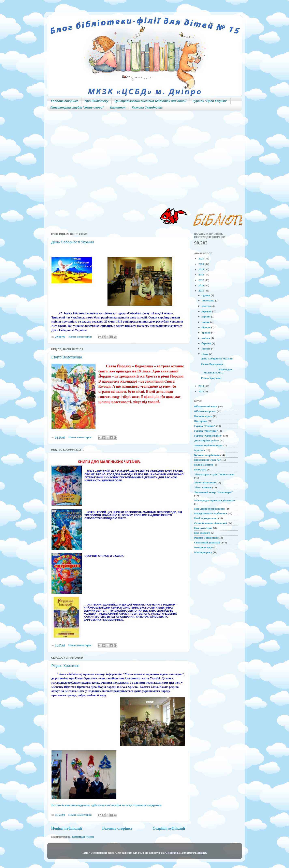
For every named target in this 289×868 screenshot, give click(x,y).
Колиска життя (204, 465)
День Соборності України (73, 242)
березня (207, 343)
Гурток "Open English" (210, 101)
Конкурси (200, 469)
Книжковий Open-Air (208, 460)
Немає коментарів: (81, 337)
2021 (201, 259)
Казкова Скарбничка (147, 107)
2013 (201, 391)
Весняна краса (203, 416)
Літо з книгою (203, 487)
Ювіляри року (203, 552)
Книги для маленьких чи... (216, 371)
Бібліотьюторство (205, 411)
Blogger (202, 853)
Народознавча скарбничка (211, 513)
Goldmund (172, 853)
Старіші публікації (169, 828)
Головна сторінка (65, 101)
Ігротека (200, 450)
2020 (201, 264)
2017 (201, 280)
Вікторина (201, 421)
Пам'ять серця (203, 528)
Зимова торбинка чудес (209, 445)
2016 (201, 285)
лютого (207, 349)
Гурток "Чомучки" (206, 431)
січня (205, 354)
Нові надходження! (206, 518)
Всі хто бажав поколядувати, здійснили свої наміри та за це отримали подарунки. (107, 805)
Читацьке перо (204, 547)
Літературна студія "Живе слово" (77, 107)
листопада (208, 301)
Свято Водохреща (67, 357)
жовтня (207, 306)
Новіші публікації (67, 828)
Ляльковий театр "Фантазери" (214, 492)
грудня (206, 295)
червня (207, 327)
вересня (207, 311)
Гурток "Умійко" (205, 426)
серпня (206, 317)
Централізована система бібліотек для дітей (150, 101)
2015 (201, 291)
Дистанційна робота (207, 440)
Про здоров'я (202, 533)
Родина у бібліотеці (206, 538)
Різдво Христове (65, 666)
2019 (201, 269)
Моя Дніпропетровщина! (210, 509)
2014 (201, 386)
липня (206, 322)
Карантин (118, 107)
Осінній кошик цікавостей (211, 523)
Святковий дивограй (207, 543)
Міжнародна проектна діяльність (215, 500)
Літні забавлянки (205, 482)
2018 (201, 275)
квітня (206, 338)
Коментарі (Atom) (83, 837)
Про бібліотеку (97, 101)
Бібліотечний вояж (206, 406)
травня (207, 333)
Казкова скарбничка (207, 455)
